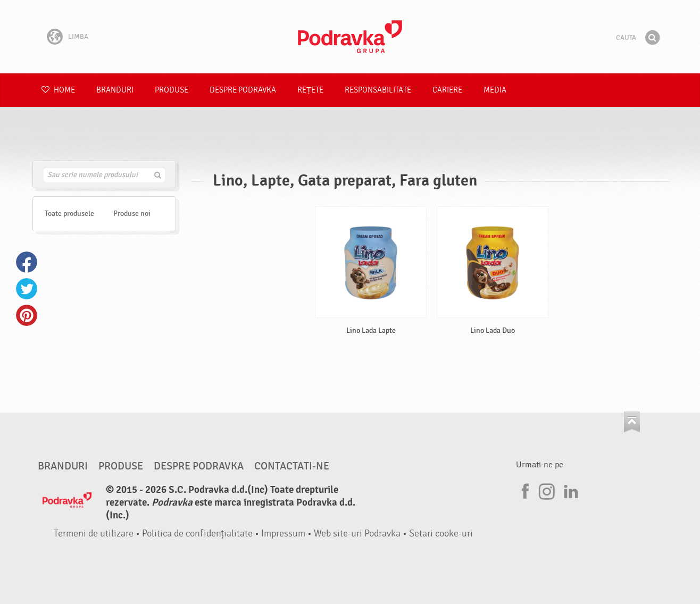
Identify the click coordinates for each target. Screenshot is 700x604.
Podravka (350, 37)
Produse (172, 90)
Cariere (447, 90)
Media (495, 90)
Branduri (115, 90)
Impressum (283, 534)
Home (58, 90)
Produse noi (132, 213)
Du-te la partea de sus (632, 422)
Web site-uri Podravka (357, 534)
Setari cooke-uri (441, 534)
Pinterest (27, 315)
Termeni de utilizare (94, 534)
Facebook (27, 262)
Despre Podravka (243, 90)
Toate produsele (69, 213)
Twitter (27, 289)
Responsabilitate (378, 90)
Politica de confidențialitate (197, 534)
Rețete (310, 90)
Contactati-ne (292, 466)
